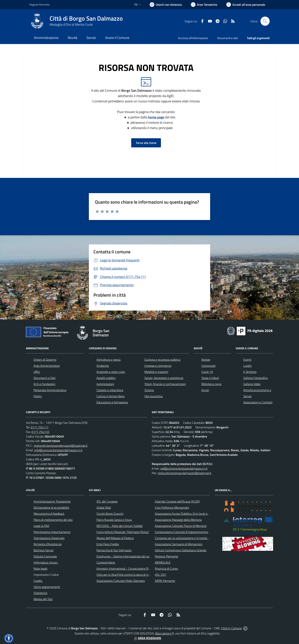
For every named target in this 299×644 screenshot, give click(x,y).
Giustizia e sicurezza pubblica (162, 360)
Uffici (37, 372)
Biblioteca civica (211, 384)
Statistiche (40, 593)
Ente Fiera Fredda (108, 544)
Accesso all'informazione (193, 38)
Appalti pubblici (106, 378)
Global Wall (104, 507)
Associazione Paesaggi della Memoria (178, 520)
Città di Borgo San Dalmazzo (86, 18)
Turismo (149, 390)
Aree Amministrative (47, 366)
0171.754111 (40, 427)
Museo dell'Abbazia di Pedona (115, 538)
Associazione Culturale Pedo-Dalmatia (121, 581)
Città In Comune (231, 628)
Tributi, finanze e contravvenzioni (165, 384)
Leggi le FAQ (41, 526)
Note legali (40, 569)
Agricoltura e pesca (109, 360)
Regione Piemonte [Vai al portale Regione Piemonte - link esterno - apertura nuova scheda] (39, 4)
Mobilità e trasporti (156, 372)
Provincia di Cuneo (166, 569)
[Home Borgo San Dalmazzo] (76, 21)
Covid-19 (207, 372)
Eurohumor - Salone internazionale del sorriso (125, 556)
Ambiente (103, 366)
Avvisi (205, 390)
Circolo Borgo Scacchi (110, 514)
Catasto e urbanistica (110, 390)
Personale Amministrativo (50, 390)
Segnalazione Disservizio (49, 538)
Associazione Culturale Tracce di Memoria (181, 526)
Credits (38, 581)
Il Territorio (250, 372)
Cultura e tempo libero (111, 396)
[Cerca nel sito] (265, 21)
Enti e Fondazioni (44, 384)
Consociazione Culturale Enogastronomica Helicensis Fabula (193, 532)
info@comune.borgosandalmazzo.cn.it (58, 450)
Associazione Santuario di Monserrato (179, 544)
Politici (38, 396)
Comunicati (208, 366)
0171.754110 (40, 432)
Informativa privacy (46, 562)
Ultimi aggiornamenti (47, 587)
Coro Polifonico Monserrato (172, 507)
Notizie (206, 360)
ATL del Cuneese (107, 501)
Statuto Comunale (45, 556)
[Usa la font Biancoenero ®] (166, 5)
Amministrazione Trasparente (52, 501)
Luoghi (248, 366)
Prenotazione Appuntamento (52, 532)
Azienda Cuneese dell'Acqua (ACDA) (177, 501)
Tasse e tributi (210, 378)
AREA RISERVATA (147, 638)
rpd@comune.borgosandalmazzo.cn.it (184, 468)
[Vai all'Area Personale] (246, 5)
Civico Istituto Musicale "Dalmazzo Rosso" (123, 532)
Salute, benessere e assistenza (164, 378)
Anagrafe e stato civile (111, 372)
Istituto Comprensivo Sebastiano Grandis (181, 550)
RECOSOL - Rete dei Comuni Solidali (120, 526)
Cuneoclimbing (106, 562)
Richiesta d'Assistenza (48, 544)
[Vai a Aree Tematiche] (204, 5)
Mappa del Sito (43, 599)
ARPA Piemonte (165, 581)
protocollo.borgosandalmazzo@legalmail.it (61, 446)
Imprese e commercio (158, 366)
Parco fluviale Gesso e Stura (114, 520)
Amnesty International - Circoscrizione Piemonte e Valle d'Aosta (137, 569)
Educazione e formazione (112, 402)
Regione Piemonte (166, 556)
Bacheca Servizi (43, 550)
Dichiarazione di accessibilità (51, 507)
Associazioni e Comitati (258, 402)
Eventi (247, 360)
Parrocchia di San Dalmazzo (114, 550)
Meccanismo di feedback (49, 514)
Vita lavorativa (154, 396)
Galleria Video (252, 384)
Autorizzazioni (105, 384)
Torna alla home (146, 143)
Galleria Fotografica (256, 378)
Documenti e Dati (45, 378)
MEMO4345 (163, 562)
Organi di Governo (45, 360)
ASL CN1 (161, 575)
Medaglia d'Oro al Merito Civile (71, 24)
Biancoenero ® (164, 633)
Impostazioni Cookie (46, 575)
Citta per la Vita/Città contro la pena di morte (125, 575)
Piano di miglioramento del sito (53, 520)
